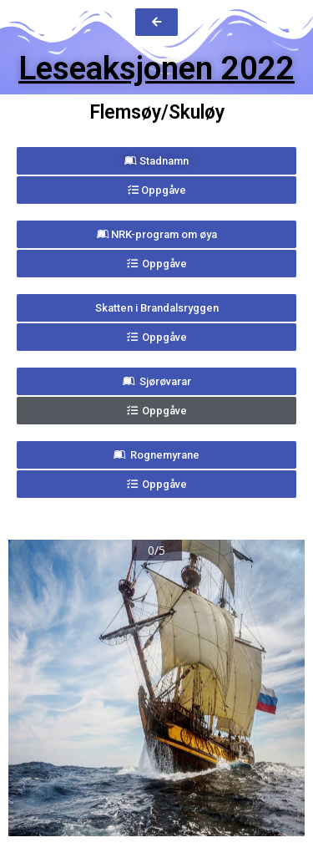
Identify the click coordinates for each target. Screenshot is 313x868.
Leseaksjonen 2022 (156, 69)
